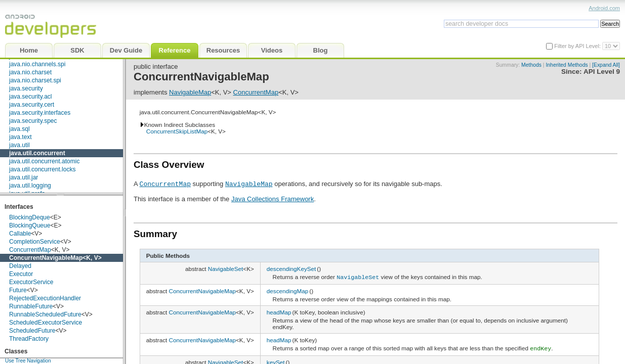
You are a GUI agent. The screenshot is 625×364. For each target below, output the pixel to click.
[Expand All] (606, 65)
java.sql (19, 129)
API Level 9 (602, 72)
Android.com (604, 8)
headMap (279, 311)
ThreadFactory (29, 339)
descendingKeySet (291, 269)
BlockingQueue (30, 225)
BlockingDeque (30, 217)
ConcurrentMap (30, 250)
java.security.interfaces (40, 113)
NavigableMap (190, 92)
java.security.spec (33, 121)
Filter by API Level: (578, 46)
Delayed (20, 266)
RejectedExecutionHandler (45, 298)
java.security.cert (32, 105)
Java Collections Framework (273, 199)
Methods (531, 65)
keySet (276, 360)
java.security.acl (30, 97)
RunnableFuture (31, 306)
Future (18, 290)
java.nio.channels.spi (37, 64)
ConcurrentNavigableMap (46, 258)
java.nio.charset (30, 72)
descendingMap (288, 290)
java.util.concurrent (37, 153)
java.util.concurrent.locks (42, 169)
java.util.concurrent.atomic (44, 161)
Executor (21, 274)
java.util (19, 145)
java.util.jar (24, 177)
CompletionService (35, 242)
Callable (20, 234)
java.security (26, 88)
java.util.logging (30, 186)
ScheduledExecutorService (46, 323)
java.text (20, 137)
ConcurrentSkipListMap (177, 131)
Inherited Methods (567, 65)
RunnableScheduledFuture (45, 314)
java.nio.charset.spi (35, 80)
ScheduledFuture (32, 331)
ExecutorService (31, 282)
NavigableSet (226, 269)
